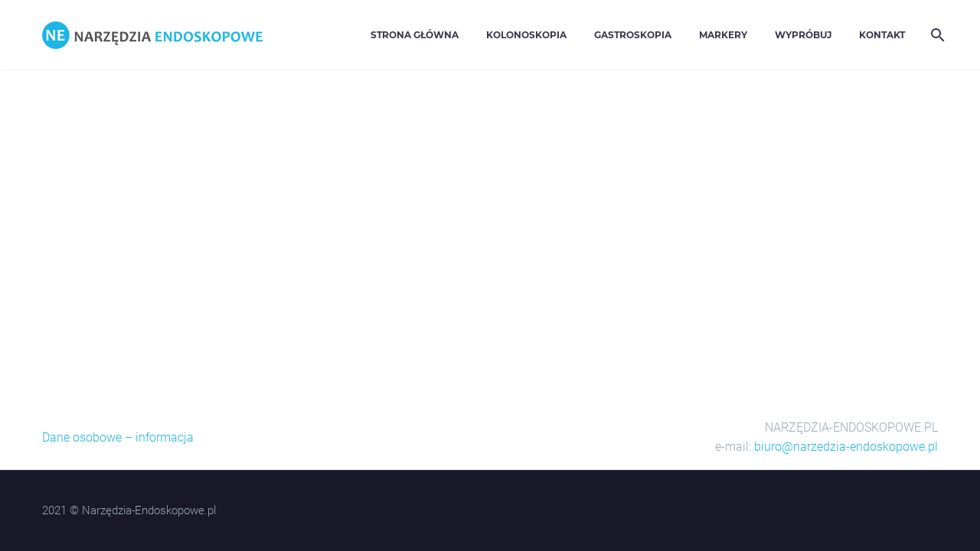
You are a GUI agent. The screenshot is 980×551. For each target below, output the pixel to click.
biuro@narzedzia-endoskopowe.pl (846, 447)
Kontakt (882, 35)
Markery (723, 35)
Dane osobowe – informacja (118, 437)
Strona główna (415, 35)
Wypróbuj (803, 35)
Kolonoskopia (526, 35)
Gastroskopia (633, 35)
